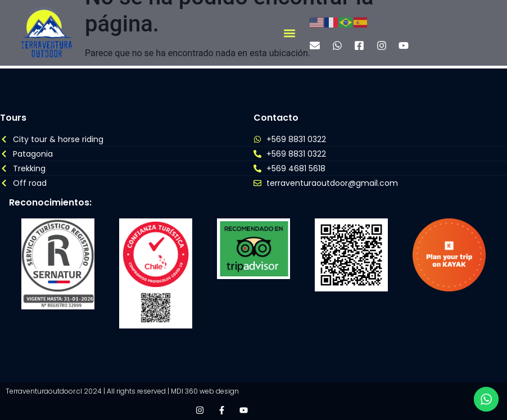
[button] (289, 33)
